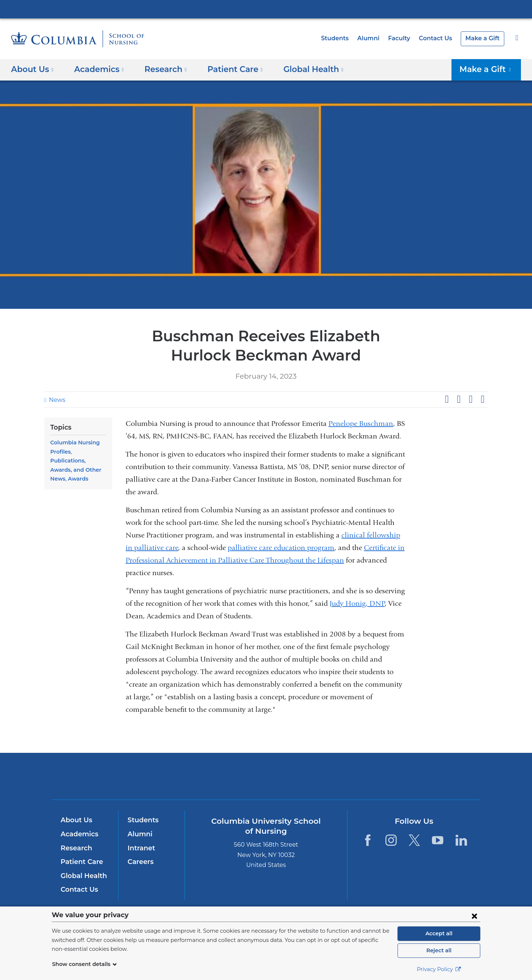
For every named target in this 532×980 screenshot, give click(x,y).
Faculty (405, 38)
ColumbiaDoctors (373, 776)
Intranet (140, 848)
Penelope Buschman (361, 424)
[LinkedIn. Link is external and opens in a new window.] (461, 840)
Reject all (439, 950)
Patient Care (80, 862)
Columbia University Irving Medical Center (266, 9)
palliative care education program (281, 548)
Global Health (82, 876)
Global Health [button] (301, 69)
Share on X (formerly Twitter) (458, 399)
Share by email (482, 399)
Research (76, 848)
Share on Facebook (447, 399)
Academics (78, 834)
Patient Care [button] (226, 69)
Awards (77, 470)
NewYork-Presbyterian (266, 781)
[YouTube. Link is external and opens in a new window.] (438, 840)
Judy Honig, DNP (357, 603)
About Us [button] (32, 69)
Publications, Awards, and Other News (78, 461)
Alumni (375, 38)
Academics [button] (96, 69)
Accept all (439, 933)
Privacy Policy (439, 969)
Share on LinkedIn (471, 399)
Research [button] (160, 69)
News (56, 400)
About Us (75, 820)
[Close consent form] (474, 916)
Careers (140, 862)
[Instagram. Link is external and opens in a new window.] (391, 840)
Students (344, 38)
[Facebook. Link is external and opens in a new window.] (367, 840)
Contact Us (439, 38)
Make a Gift (484, 38)
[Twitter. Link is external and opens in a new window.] (414, 840)
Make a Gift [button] (489, 69)
